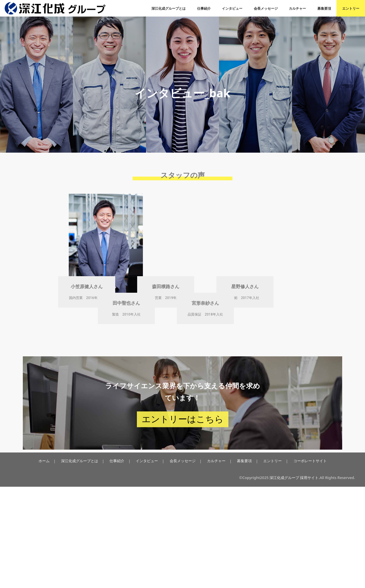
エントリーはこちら (183, 521)
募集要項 (324, 8)
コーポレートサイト (307, 562)
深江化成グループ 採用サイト (294, 579)
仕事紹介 (204, 8)
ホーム (47, 562)
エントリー (351, 8)
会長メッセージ (266, 8)
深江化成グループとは (169, 8)
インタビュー (232, 8)
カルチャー (297, 8)
